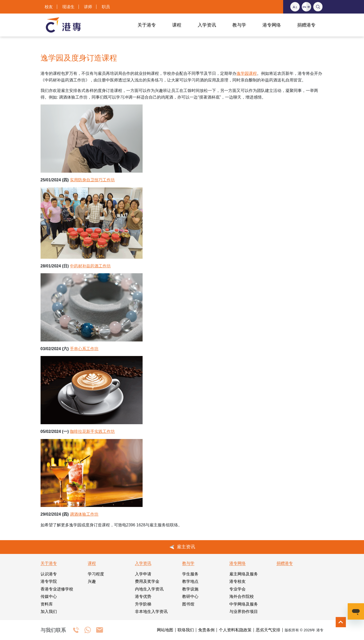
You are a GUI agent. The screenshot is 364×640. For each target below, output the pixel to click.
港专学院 (49, 581)
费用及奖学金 (147, 581)
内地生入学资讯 (149, 589)
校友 (49, 7)
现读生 (68, 7)
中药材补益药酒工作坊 (90, 266)
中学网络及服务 (244, 604)
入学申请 (143, 574)
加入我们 (49, 612)
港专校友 (237, 581)
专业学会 (237, 589)
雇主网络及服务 (244, 574)
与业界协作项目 (244, 612)
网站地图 (165, 630)
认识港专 (49, 574)
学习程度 (96, 574)
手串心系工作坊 (84, 349)
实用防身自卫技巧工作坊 (92, 180)
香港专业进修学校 (57, 589)
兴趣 (92, 581)
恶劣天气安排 (268, 630)
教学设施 (190, 589)
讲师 (88, 7)
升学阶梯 (143, 604)
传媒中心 (49, 596)
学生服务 (190, 574)
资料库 (47, 604)
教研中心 (190, 596)
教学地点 (190, 581)
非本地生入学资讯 (151, 612)
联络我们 (186, 630)
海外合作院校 (242, 596)
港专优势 (143, 596)
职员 (106, 7)
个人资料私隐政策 (235, 630)
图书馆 (188, 604)
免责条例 (206, 630)
